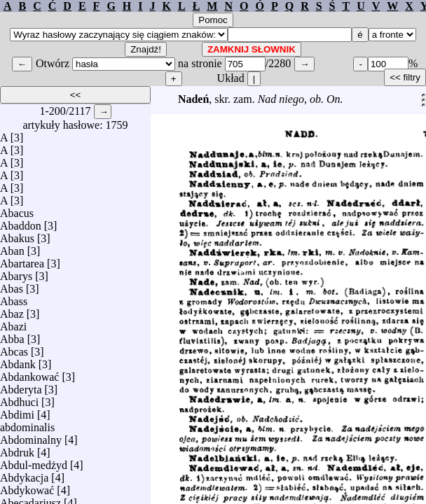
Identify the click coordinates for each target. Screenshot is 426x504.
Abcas (14, 348)
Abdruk (17, 449)
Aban (12, 247)
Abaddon (21, 222)
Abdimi (17, 411)
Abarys (16, 273)
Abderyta (21, 386)
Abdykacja (24, 474)
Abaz (12, 310)
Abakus (17, 235)
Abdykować (27, 487)
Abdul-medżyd (34, 462)
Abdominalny (31, 436)
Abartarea (22, 260)
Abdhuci (19, 399)
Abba (12, 336)
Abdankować (29, 373)
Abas (12, 285)
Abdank (18, 361)
